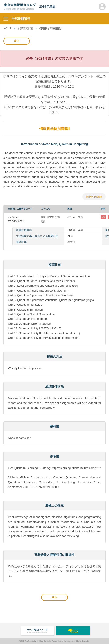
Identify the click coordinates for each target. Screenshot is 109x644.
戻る (17, 41)
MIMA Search (94, 197)
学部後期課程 (25, 29)
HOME (7, 29)
